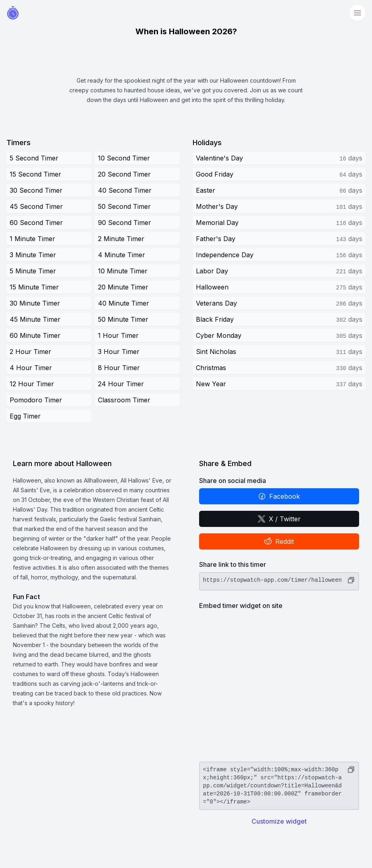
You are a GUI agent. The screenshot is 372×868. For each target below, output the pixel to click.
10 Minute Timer (123, 271)
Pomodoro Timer (36, 400)
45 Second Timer (36, 206)
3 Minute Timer (33, 255)
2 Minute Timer (121, 239)
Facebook (279, 496)
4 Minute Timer (122, 255)
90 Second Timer (125, 223)
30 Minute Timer (35, 303)
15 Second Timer (35, 174)
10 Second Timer (124, 158)
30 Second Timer (36, 190)
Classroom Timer (124, 400)
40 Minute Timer (124, 303)
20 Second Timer (124, 174)
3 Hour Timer (119, 352)
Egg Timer (25, 416)
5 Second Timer (34, 158)
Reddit (279, 541)
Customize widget (279, 821)
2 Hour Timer (30, 352)
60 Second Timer (36, 223)
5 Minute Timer (33, 271)
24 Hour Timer (121, 384)
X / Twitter (279, 519)
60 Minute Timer (35, 335)
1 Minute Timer (32, 239)
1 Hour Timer (118, 335)
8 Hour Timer (119, 368)
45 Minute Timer (35, 319)
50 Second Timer (124, 206)
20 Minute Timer (123, 287)
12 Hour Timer (32, 384)
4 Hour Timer (31, 368)
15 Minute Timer (34, 287)
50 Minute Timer (123, 319)
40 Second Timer (125, 190)
